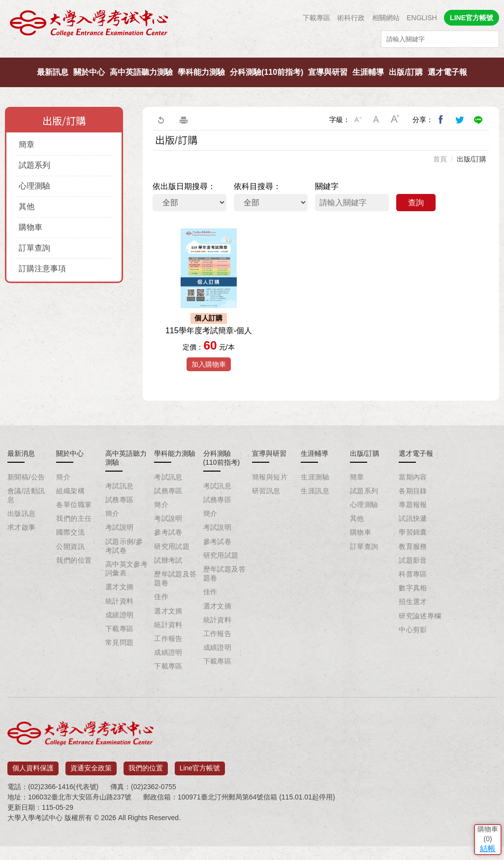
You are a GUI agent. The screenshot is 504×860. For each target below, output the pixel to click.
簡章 (27, 144)
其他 (27, 207)
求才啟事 (22, 546)
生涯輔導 (368, 72)
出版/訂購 (406, 72)
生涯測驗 (315, 496)
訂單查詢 (34, 248)
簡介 (63, 496)
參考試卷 (168, 551)
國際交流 (70, 551)
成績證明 (120, 634)
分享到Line (478, 120)
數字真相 (413, 607)
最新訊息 (53, 72)
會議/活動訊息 (26, 514)
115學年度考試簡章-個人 (209, 349)
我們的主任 (74, 538)
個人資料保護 (33, 784)
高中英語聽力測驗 (141, 72)
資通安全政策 (91, 784)
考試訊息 (120, 505)
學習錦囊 (413, 551)
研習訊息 (266, 510)
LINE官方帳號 (472, 18)
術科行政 (351, 18)
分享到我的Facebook (441, 120)
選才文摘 (120, 606)
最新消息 (21, 472)
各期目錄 (413, 510)
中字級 (377, 120)
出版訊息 (22, 533)
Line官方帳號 (200, 784)
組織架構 (70, 510)
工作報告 (168, 657)
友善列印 (184, 120)
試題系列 (34, 165)
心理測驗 (34, 186)
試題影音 (413, 579)
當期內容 (413, 496)
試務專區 (120, 519)
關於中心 (89, 72)
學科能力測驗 (201, 72)
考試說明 (120, 546)
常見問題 (120, 662)
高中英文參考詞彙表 (127, 588)
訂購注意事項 (42, 269)
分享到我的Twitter (460, 120)
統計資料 (120, 620)
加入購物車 (209, 383)
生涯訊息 (315, 510)
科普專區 (413, 593)
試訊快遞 (413, 538)
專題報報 (413, 524)
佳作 (161, 616)
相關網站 (386, 18)
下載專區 (316, 18)
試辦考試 (168, 579)
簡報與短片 (270, 496)
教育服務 (413, 565)
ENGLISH (422, 18)
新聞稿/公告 (26, 496)
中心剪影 (413, 648)
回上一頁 (160, 120)
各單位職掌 (74, 524)
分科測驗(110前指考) (267, 72)
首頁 (440, 159)
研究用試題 (172, 565)
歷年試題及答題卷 (175, 598)
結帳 (482, 788)
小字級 (358, 120)
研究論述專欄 (420, 635)
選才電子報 (447, 72)
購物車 (31, 227)
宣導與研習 (328, 72)
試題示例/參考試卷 (124, 565)
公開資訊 (70, 565)
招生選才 (413, 621)
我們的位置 (74, 579)
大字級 (395, 120)
